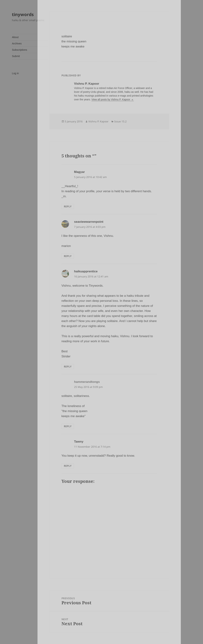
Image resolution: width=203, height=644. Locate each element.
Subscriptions (19, 50)
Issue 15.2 (120, 121)
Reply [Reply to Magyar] (68, 206)
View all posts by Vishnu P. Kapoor (111, 99)
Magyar (80, 172)
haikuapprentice (86, 271)
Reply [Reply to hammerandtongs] (68, 426)
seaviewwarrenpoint (89, 222)
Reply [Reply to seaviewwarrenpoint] (68, 256)
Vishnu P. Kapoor (98, 121)
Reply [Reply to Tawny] (68, 466)
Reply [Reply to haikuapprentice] (68, 366)
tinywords (23, 14)
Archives (17, 43)
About (15, 37)
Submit (16, 56)
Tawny (79, 442)
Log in (15, 73)
